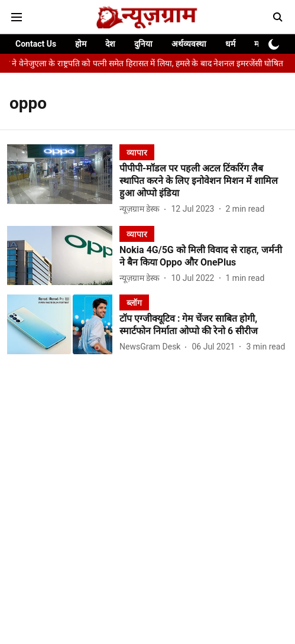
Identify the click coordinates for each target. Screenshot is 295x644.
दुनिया (143, 44)
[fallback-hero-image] (63, 180)
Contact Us (36, 44)
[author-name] (142, 209)
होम (81, 44)
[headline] (204, 181)
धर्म (230, 44)
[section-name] (137, 152)
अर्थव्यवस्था (189, 44)
